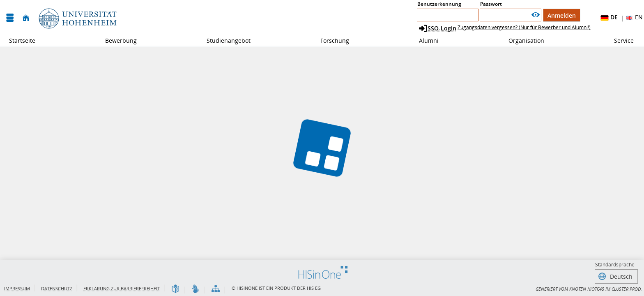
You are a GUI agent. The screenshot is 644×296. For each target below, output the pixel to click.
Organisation (522, 40)
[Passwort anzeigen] (536, 15)
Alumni (424, 40)
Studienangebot (224, 40)
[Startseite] (26, 18)
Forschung (330, 40)
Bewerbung (116, 40)
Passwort (491, 4)
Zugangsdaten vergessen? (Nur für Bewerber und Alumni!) (524, 27)
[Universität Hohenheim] (77, 18)
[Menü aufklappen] (10, 18)
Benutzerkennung (439, 4)
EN (634, 17)
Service (619, 40)
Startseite (22, 40)
